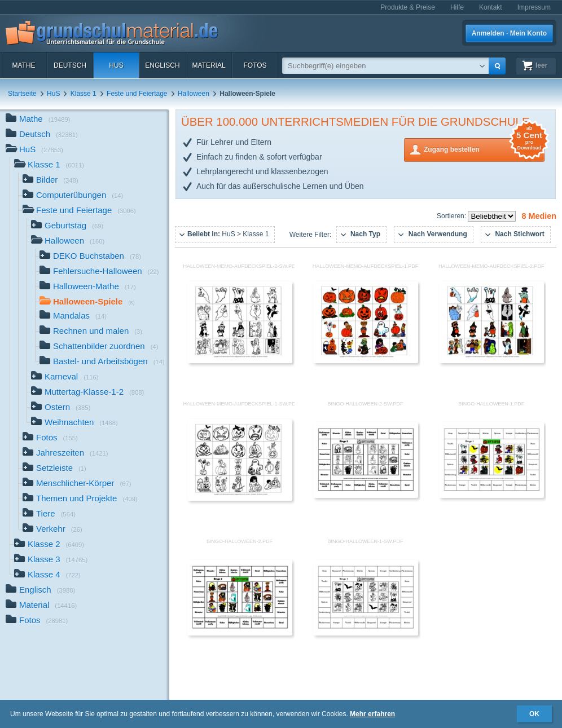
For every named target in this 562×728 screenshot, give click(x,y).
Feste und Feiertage (137, 94)
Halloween (194, 94)
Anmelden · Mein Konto (509, 33)
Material (208, 65)
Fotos (255, 65)
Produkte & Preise (408, 7)
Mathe (23, 65)
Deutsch (70, 65)
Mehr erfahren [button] (372, 714)
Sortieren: (452, 216)
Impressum (534, 7)
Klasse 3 (51, 560)
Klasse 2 (49, 545)
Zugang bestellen (484, 149)
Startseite (22, 94)
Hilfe (457, 7)
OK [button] (534, 714)
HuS (116, 65)
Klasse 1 (84, 94)
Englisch (162, 65)
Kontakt (491, 7)
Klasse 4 (47, 575)
